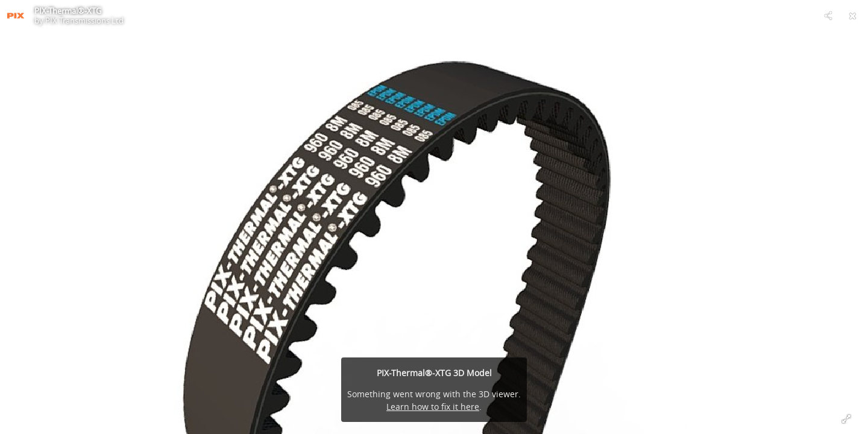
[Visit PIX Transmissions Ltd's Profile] (16, 16)
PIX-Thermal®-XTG (68, 11)
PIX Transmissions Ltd (84, 20)
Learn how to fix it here (433, 407)
